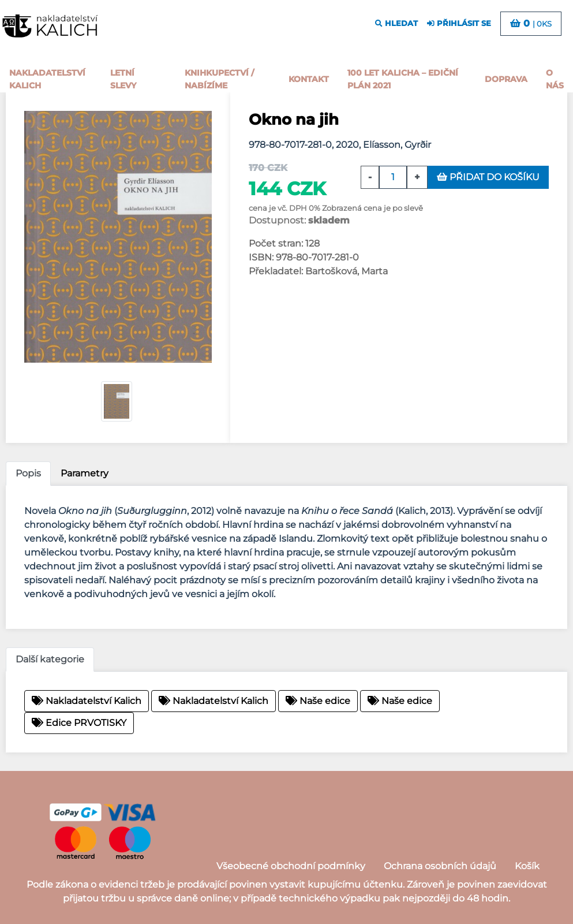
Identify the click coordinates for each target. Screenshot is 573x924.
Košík (527, 866)
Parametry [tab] (85, 473)
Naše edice (318, 701)
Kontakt (309, 79)
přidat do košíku (488, 177)
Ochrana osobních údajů (440, 866)
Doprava (506, 79)
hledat (396, 23)
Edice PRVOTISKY (79, 723)
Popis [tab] (28, 473)
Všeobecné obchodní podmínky (291, 866)
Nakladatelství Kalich (47, 79)
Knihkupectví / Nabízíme (219, 79)
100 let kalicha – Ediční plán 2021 (403, 79)
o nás (555, 79)
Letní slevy (123, 79)
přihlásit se (459, 23)
